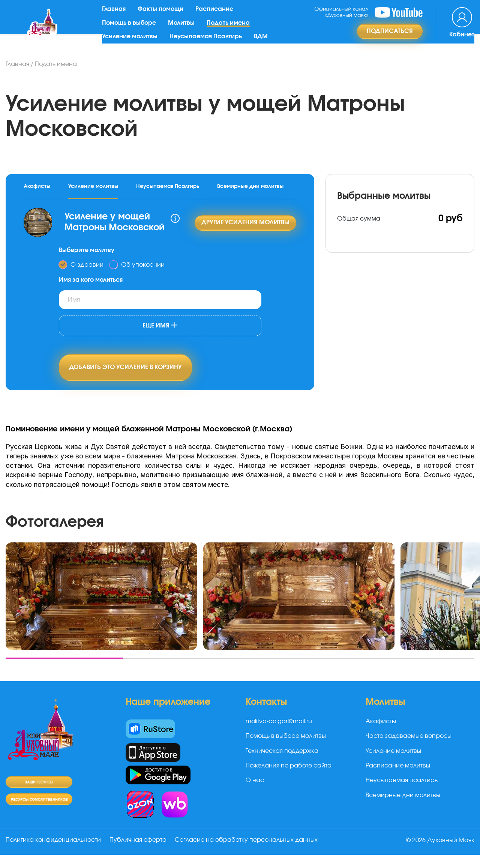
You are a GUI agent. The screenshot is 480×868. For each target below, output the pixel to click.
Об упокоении (143, 266)
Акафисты (37, 186)
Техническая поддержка (282, 765)
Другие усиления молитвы (245, 224)
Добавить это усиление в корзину (125, 369)
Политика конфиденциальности (53, 854)
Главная (116, 16)
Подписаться (390, 38)
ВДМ (263, 44)
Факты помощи (163, 16)
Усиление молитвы (132, 44)
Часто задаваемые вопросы (409, 750)
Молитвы (184, 30)
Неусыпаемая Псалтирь (208, 44)
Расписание (217, 16)
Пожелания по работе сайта (289, 780)
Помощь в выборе (132, 30)
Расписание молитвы (398, 780)
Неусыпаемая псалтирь (402, 795)
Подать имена (231, 30)
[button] (64, 672)
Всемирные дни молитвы (250, 186)
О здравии (87, 266)
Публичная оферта (140, 854)
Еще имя (160, 327)
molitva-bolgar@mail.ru (279, 736)
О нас (255, 795)
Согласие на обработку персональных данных (250, 854)
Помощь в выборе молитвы (286, 750)
